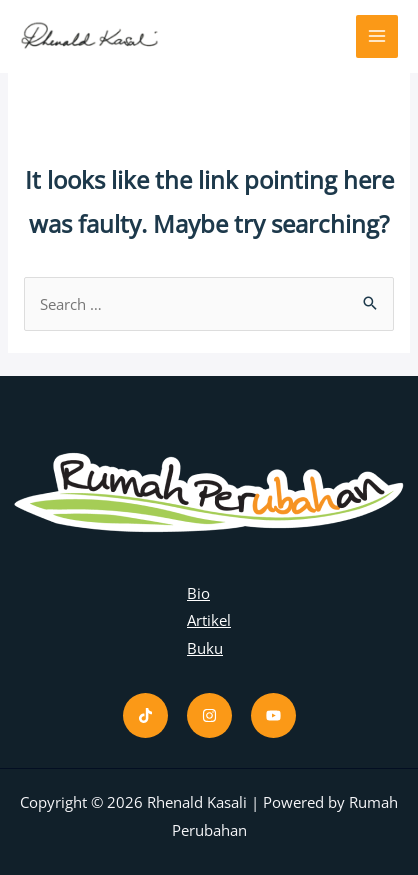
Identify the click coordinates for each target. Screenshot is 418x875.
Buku (205, 648)
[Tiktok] (145, 715)
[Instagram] (209, 715)
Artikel (209, 620)
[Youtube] (273, 715)
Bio (198, 593)
